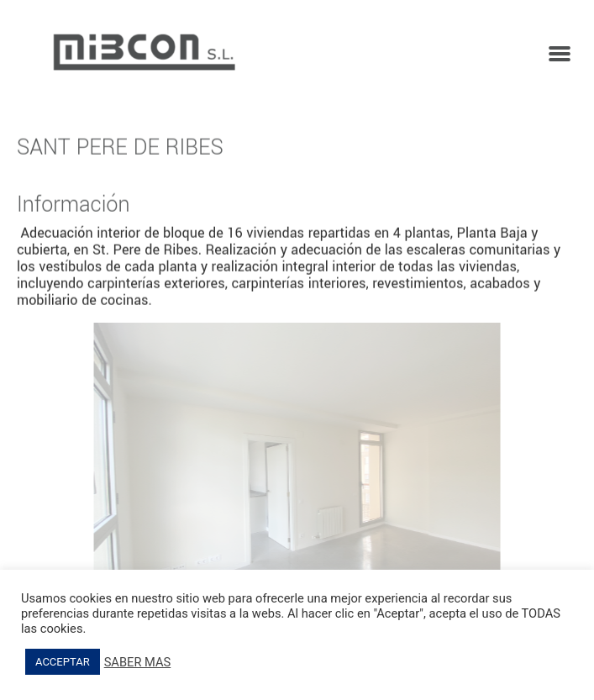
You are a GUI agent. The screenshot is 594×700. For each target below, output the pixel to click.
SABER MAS (138, 662)
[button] (560, 53)
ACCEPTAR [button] (63, 662)
